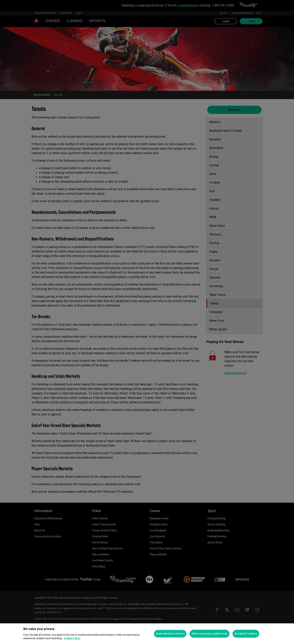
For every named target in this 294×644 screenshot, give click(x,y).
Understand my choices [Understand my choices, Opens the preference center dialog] (170, 634)
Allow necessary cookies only (210, 634)
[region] (147, 634)
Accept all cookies (246, 634)
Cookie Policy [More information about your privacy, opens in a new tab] (72, 638)
